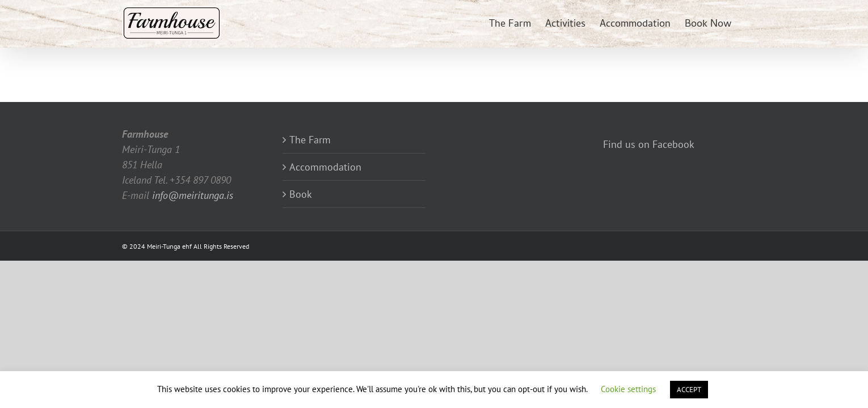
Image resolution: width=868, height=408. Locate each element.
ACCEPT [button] (689, 390)
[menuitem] (490, 24)
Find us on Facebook (649, 144)
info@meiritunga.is (193, 195)
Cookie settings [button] (628, 389)
